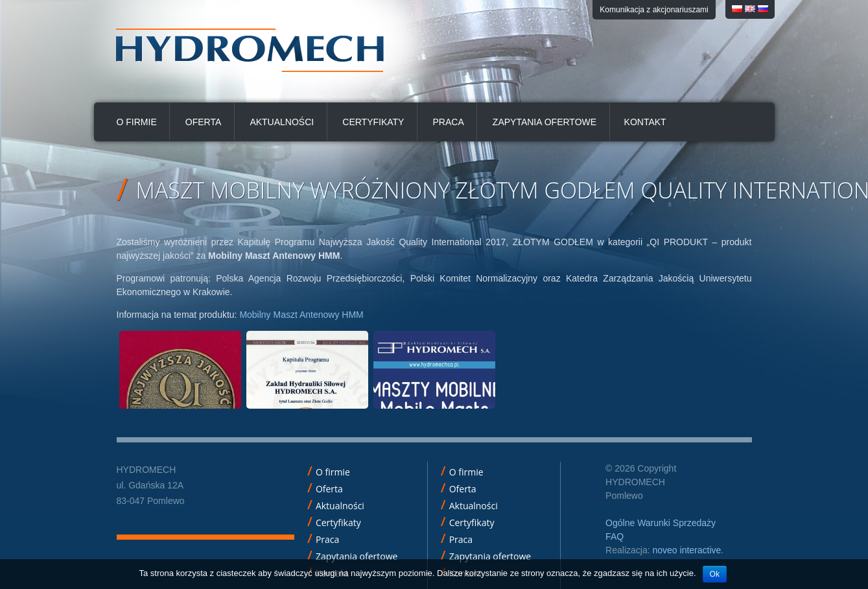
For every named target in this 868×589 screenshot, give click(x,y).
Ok (715, 574)
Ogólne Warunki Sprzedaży (661, 523)
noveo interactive (686, 550)
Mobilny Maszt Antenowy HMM (301, 315)
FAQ (615, 536)
